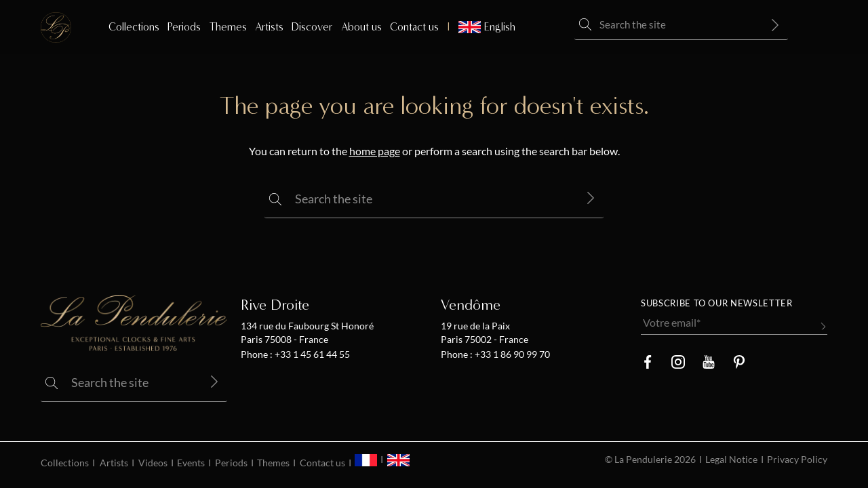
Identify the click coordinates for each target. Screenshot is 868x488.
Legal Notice (731, 460)
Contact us (414, 27)
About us (361, 27)
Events (191, 463)
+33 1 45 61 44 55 (311, 354)
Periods (184, 27)
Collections (134, 27)
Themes (228, 27)
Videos (153, 463)
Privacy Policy (797, 460)
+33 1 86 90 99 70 (511, 354)
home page (375, 151)
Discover (312, 27)
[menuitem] (481, 27)
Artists (269, 27)
